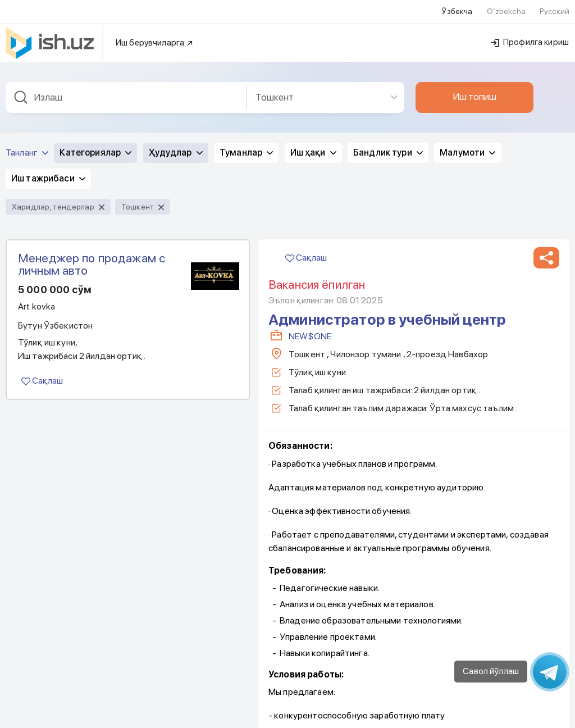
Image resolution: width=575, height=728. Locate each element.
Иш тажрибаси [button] (48, 178)
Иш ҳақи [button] (313, 153)
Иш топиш (474, 97)
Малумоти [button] (467, 153)
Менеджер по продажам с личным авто (92, 264)
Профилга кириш (530, 42)
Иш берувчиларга (155, 43)
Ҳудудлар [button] (176, 153)
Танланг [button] (27, 153)
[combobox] (126, 97)
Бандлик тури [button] (388, 153)
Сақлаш (42, 381)
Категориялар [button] (95, 153)
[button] (546, 258)
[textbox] (126, 97)
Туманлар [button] (246, 153)
